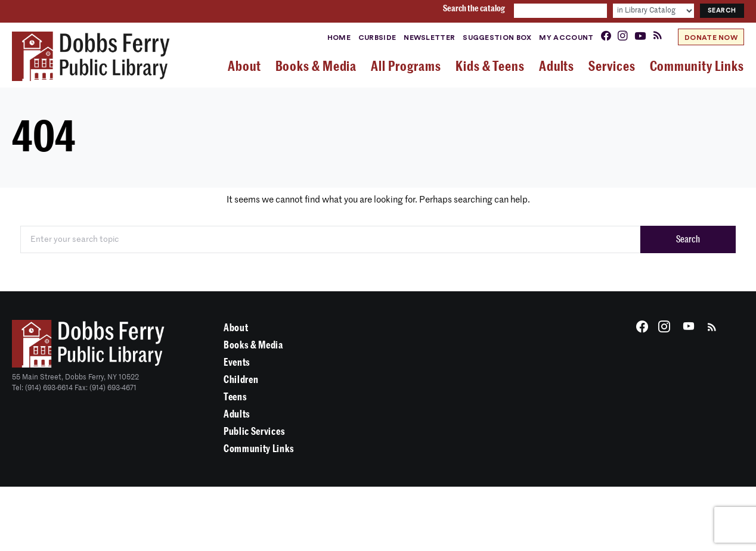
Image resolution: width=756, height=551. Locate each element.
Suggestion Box (497, 38)
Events (237, 362)
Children (241, 380)
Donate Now (711, 38)
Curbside (377, 38)
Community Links (259, 449)
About (236, 328)
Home (339, 38)
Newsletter (429, 38)
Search (688, 239)
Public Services (254, 432)
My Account (566, 38)
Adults (237, 414)
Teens (235, 397)
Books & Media (253, 345)
